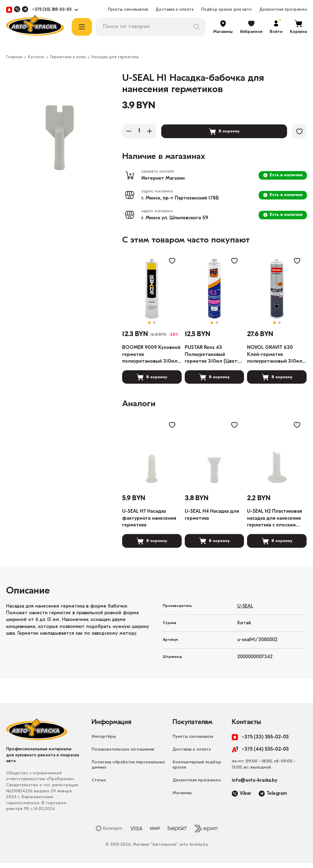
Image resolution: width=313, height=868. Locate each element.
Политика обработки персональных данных (128, 770)
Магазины (182, 798)
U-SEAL (245, 611)
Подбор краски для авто (226, 10)
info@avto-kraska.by (255, 786)
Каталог (36, 57)
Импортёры (104, 742)
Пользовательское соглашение (123, 755)
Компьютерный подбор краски (197, 770)
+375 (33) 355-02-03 (52, 10)
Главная (14, 57)
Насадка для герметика (115, 57)
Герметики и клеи (68, 57)
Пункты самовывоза (128, 10)
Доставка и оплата (175, 10)
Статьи (99, 786)
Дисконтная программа (283, 10)
